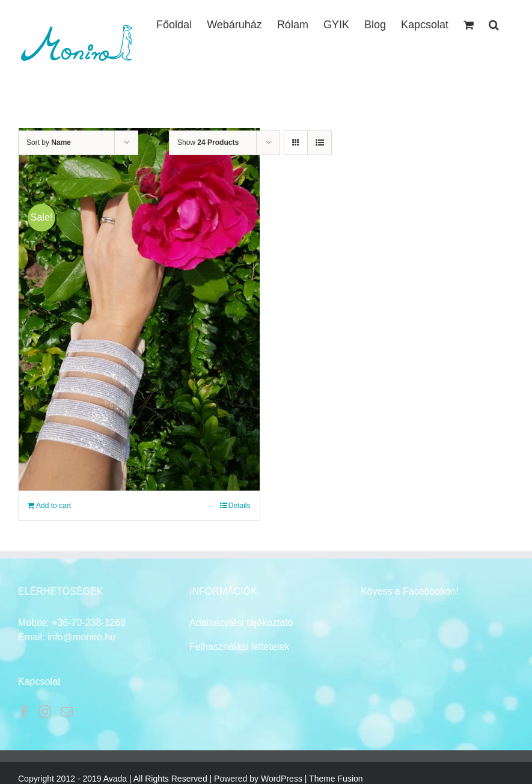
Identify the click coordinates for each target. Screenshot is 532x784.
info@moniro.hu (81, 637)
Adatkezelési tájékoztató (241, 623)
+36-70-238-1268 (89, 623)
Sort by (49, 142)
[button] (494, 23)
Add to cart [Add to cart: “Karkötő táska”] (54, 506)
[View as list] (320, 143)
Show (208, 142)
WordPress (282, 779)
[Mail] (67, 712)
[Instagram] (45, 712)
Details (240, 506)
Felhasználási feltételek (239, 647)
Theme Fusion (336, 779)
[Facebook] (24, 712)
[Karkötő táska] (139, 309)
